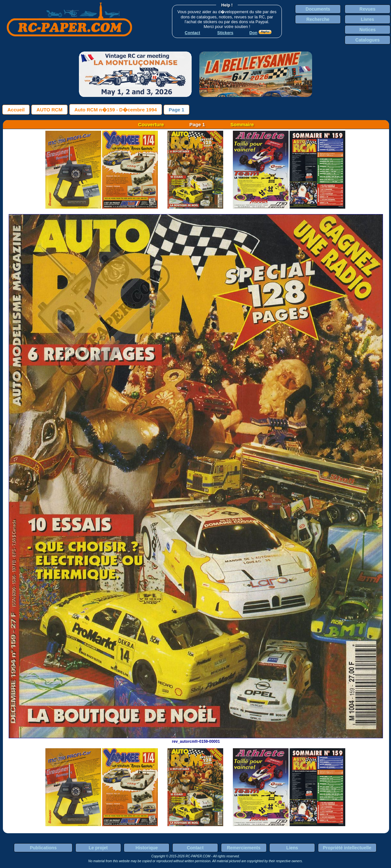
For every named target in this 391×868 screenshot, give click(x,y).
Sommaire (242, 124)
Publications (43, 848)
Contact (195, 848)
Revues (367, 9)
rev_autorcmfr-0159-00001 (196, 739)
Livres (367, 19)
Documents (318, 9)
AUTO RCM (49, 110)
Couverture (151, 124)
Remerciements (243, 848)
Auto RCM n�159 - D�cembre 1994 (116, 110)
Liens (292, 848)
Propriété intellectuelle (347, 848)
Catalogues (367, 40)
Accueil (16, 110)
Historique (147, 848)
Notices (368, 30)
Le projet (98, 848)
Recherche (318, 19)
